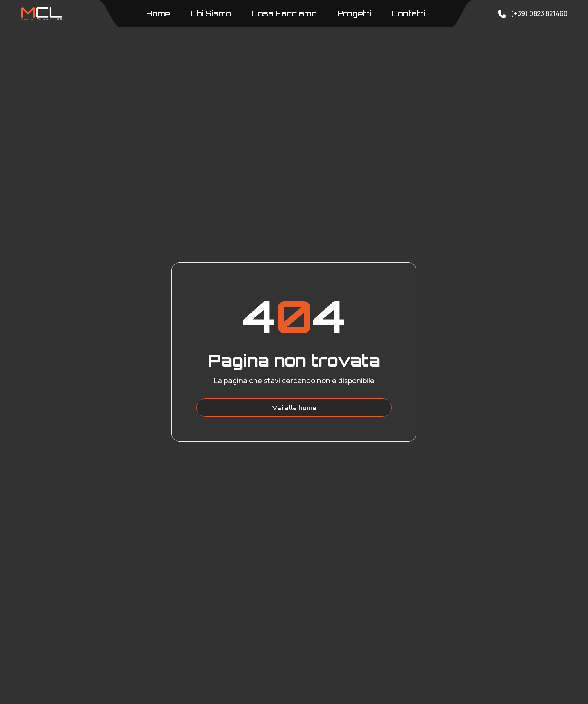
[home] (41, 14)
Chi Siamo (211, 13)
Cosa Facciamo (284, 13)
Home (158, 13)
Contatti (408, 13)
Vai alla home (294, 408)
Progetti (354, 13)
